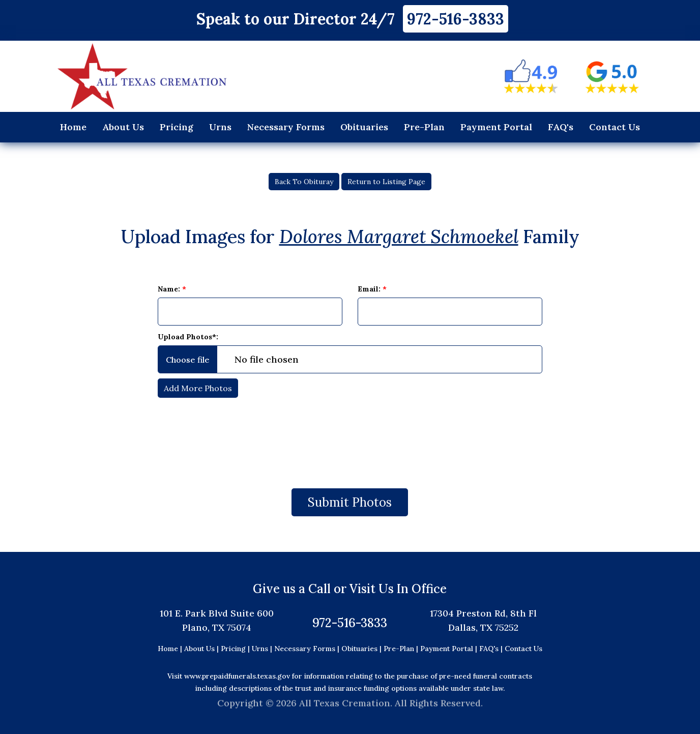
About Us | (201, 649)
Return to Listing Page (386, 182)
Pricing (177, 127)
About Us (123, 127)
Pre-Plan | (402, 649)
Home (73, 127)
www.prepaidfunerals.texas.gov (237, 676)
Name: (172, 289)
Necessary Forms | (308, 649)
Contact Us (615, 127)
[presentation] (350, 438)
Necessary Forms (286, 127)
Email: (372, 289)
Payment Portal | (450, 649)
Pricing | (236, 649)
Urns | (263, 649)
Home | (170, 649)
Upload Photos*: (188, 337)
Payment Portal (496, 127)
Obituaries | (362, 649)
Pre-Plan (424, 127)
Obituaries (364, 127)
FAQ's (561, 127)
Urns (220, 127)
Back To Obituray (304, 182)
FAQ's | (492, 649)
